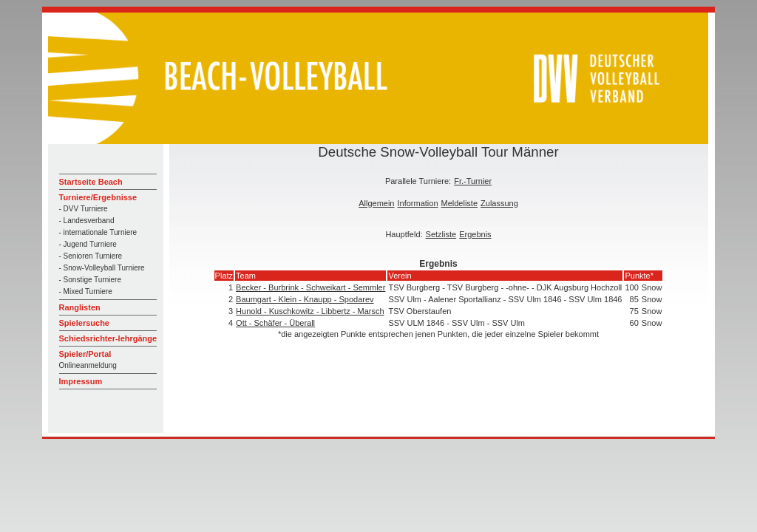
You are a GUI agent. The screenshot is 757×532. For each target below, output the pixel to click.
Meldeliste (460, 203)
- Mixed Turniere (86, 291)
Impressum (81, 381)
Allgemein (376, 203)
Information (417, 203)
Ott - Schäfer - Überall (275, 323)
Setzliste (441, 234)
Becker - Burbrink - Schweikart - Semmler (310, 287)
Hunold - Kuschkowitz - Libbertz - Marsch (310, 311)
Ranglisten (80, 307)
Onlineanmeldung (88, 365)
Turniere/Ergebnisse (98, 197)
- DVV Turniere (84, 209)
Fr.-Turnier (473, 181)
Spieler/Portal (85, 354)
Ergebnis (475, 234)
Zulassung (499, 203)
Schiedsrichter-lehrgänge (108, 338)
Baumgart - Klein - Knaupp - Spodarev (305, 299)
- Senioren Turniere (91, 256)
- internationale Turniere (98, 232)
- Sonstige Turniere (91, 280)
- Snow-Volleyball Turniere (102, 268)
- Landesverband (87, 221)
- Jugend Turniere (88, 244)
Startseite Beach (91, 182)
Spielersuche (84, 323)
